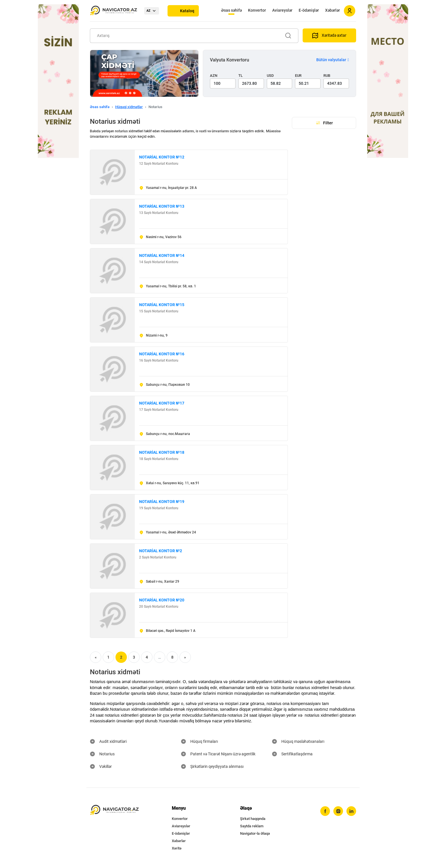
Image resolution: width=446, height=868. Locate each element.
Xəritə (177, 848)
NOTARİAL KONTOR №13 (162, 206)
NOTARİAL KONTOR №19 (162, 502)
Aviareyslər (282, 10)
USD (270, 76)
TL (240, 76)
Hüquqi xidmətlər (129, 107)
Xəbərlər (333, 10)
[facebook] (325, 811)
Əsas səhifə (231, 10)
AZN (214, 76)
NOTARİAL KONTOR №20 (162, 600)
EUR (298, 76)
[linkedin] (351, 811)
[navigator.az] (114, 810)
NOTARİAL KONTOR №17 (162, 403)
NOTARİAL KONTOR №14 (162, 255)
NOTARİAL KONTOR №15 (162, 305)
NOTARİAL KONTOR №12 (162, 157)
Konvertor (257, 10)
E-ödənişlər (309, 10)
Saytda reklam (252, 826)
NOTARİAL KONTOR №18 (162, 452)
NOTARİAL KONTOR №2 (161, 551)
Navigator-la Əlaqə (255, 833)
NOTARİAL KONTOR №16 (162, 354)
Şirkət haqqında (253, 819)
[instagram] (338, 811)
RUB (327, 76)
